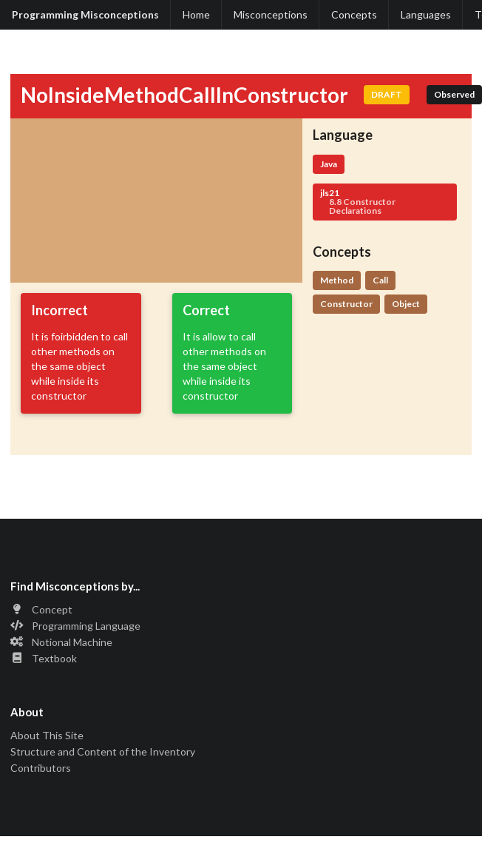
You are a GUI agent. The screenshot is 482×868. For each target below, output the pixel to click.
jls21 (385, 202)
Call (380, 280)
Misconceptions (271, 14)
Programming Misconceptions (85, 14)
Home (196, 14)
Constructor (346, 304)
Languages (426, 14)
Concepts (354, 14)
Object (406, 304)
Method (337, 280)
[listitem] (241, 611)
